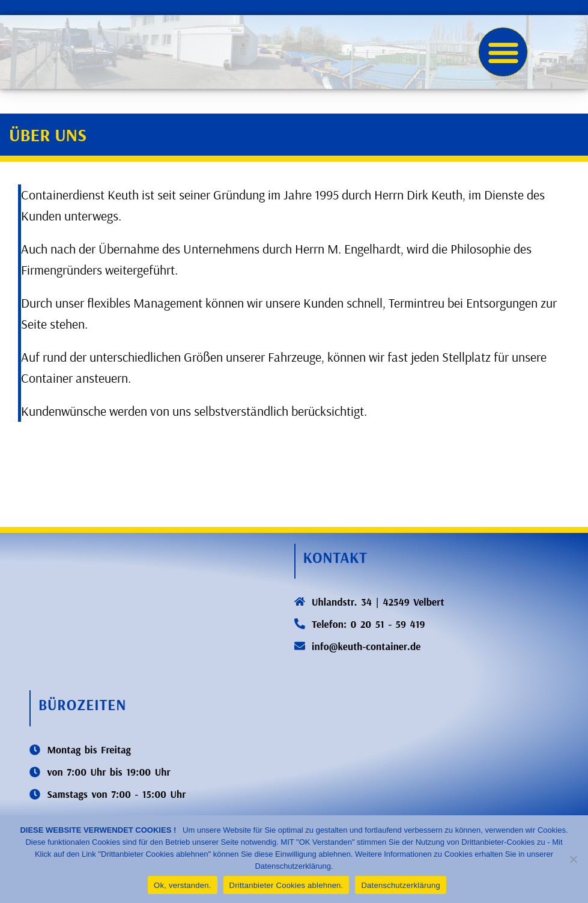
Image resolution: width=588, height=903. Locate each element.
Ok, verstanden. (183, 885)
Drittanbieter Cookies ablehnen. (286, 885)
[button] (503, 52)
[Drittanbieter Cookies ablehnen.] (573, 859)
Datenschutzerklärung (400, 885)
